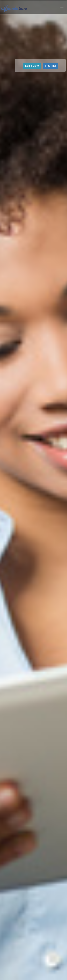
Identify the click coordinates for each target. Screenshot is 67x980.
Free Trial (50, 66)
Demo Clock (32, 66)
